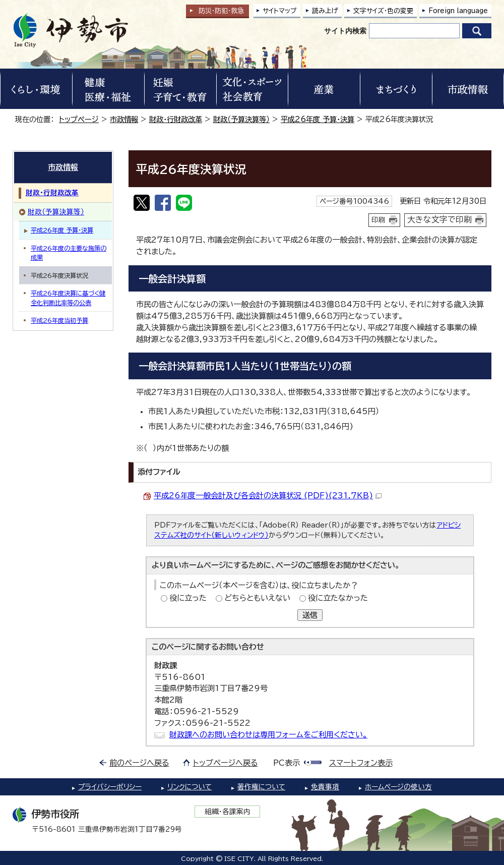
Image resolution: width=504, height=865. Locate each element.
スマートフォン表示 (361, 763)
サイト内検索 (345, 31)
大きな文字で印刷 (439, 219)
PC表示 (287, 763)
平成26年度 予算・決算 (318, 119)
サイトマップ (280, 11)
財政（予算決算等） (241, 119)
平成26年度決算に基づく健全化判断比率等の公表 (68, 298)
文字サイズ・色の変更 (383, 11)
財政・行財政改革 (176, 119)
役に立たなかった (338, 598)
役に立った (188, 598)
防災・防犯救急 (221, 11)
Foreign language (458, 11)
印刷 (379, 220)
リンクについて (190, 787)
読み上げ (325, 11)
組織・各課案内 (228, 812)
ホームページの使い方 (398, 787)
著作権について (261, 787)
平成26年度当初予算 (59, 320)
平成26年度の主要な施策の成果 (69, 253)
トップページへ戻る (226, 763)
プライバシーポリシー (110, 787)
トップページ (79, 119)
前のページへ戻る (139, 763)
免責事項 (325, 787)
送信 (310, 615)
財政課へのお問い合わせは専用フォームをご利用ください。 (268, 735)
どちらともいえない (257, 598)
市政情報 (124, 119)
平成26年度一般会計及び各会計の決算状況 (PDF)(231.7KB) (268, 496)
